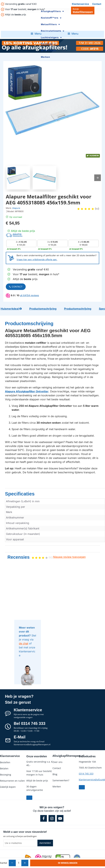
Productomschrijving (22, 319)
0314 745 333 (86, 766)
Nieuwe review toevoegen (69, 550)
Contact (16, 287)
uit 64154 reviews (29, 295)
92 (97, 209)
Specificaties (15, 488)
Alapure (16, 208)
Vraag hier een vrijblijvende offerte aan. (37, 259)
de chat (24, 636)
